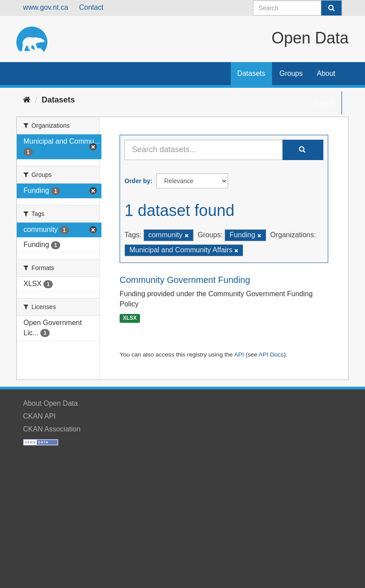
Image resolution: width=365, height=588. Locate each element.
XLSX (130, 318)
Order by (137, 181)
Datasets (251, 73)
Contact (91, 7)
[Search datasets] (297, 8)
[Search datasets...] (204, 150)
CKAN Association (52, 429)
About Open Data (50, 403)
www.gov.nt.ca (46, 7)
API (239, 355)
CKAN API (39, 416)
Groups (291, 73)
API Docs (271, 355)
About (326, 73)
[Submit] (331, 8)
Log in (326, 103)
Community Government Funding (185, 280)
